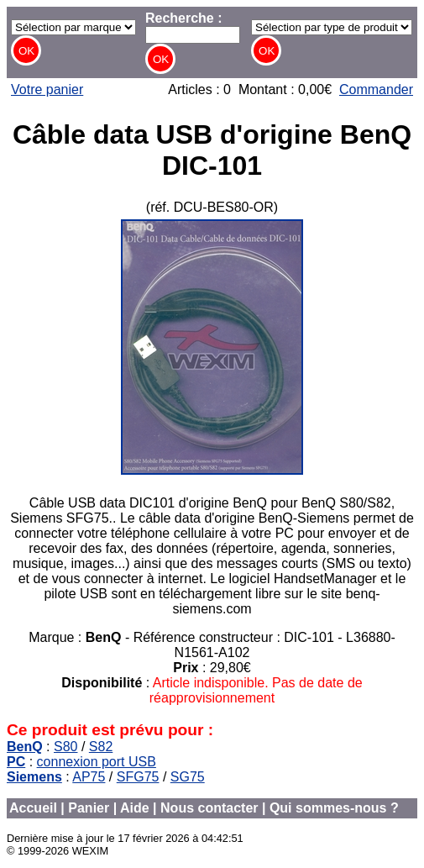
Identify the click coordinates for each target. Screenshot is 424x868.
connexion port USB (97, 762)
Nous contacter (209, 808)
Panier (89, 808)
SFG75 (138, 777)
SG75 (188, 777)
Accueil (33, 808)
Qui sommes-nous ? (334, 808)
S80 (65, 747)
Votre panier (47, 89)
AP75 (89, 777)
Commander (376, 89)
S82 (101, 747)
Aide (135, 808)
